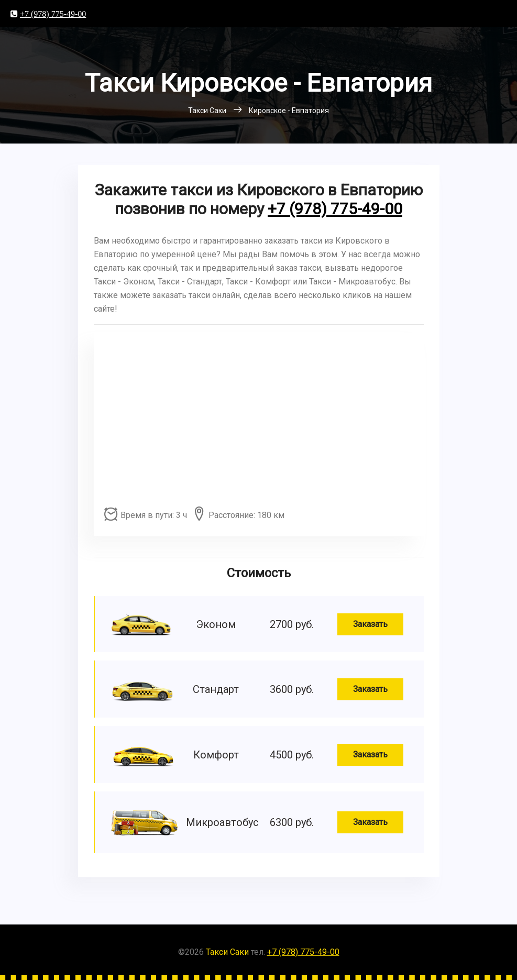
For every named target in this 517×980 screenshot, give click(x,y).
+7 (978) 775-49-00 (53, 14)
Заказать (370, 624)
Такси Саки (227, 952)
